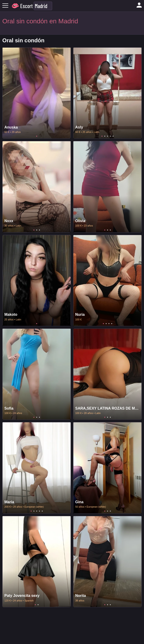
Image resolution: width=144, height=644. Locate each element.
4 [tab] (110, 136)
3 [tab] (108, 136)
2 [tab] (105, 136)
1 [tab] (37, 136)
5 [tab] (113, 136)
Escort (27, 6)
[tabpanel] (37, 93)
